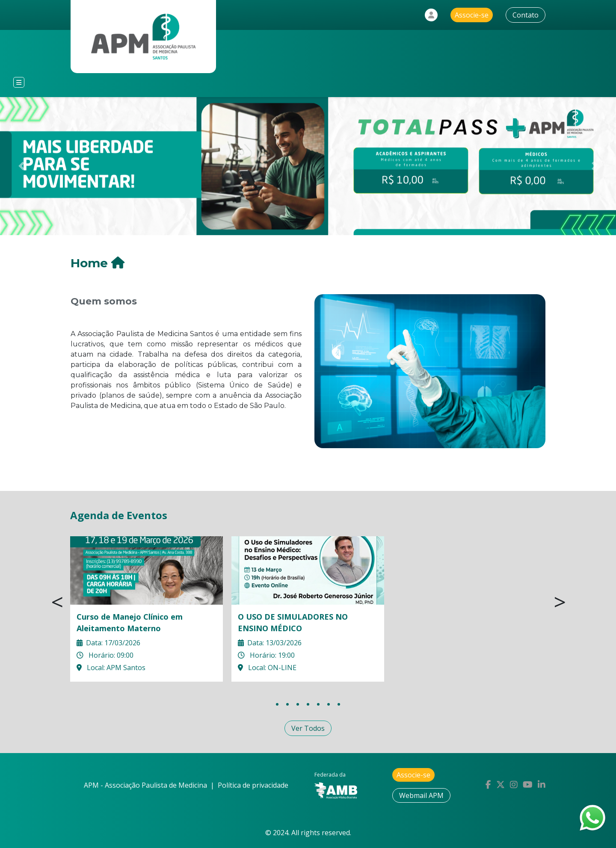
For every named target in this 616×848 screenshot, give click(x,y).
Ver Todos (308, 728)
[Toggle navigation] (19, 82)
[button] (22, 166)
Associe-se (472, 15)
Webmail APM (421, 795)
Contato (526, 15)
